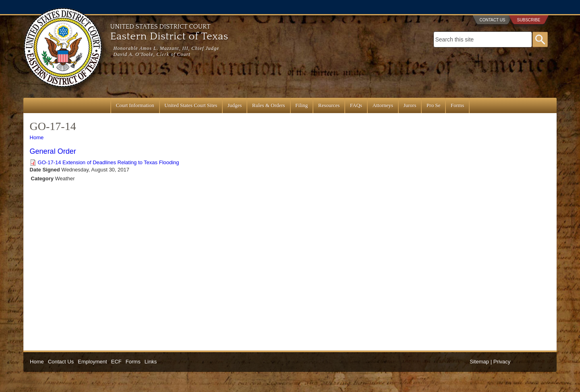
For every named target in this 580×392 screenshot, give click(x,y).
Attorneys (383, 105)
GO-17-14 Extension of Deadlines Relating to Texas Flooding (109, 162)
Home (37, 137)
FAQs (356, 105)
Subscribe (529, 20)
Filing (301, 105)
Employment (92, 362)
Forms (457, 105)
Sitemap (479, 362)
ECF (116, 362)
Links (151, 362)
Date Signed (45, 170)
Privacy (502, 362)
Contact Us (492, 20)
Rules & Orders (269, 105)
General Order (53, 151)
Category (42, 178)
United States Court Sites (191, 105)
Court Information (135, 105)
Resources (329, 105)
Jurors (410, 105)
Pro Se (433, 105)
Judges (235, 105)
